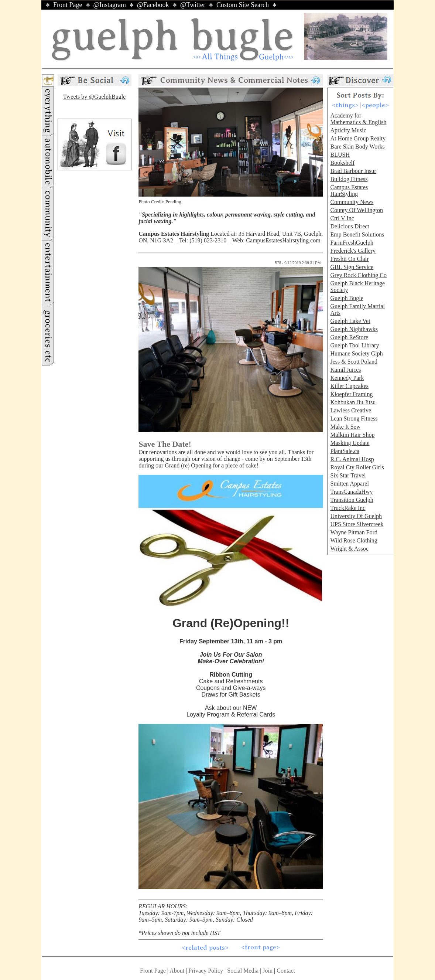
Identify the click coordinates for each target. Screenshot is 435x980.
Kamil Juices (345, 370)
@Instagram (110, 5)
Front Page (68, 5)
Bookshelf (342, 163)
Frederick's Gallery (353, 251)
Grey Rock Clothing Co (358, 275)
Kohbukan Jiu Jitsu (353, 402)
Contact (286, 971)
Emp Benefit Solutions (357, 234)
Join (268, 971)
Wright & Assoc (349, 549)
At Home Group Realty (358, 138)
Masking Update (350, 443)
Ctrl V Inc (342, 218)
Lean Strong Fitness (354, 418)
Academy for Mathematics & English (358, 119)
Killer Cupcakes (349, 386)
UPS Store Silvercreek (357, 524)
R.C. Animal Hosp (352, 459)
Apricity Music (348, 130)
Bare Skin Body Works (357, 147)
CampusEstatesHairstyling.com (283, 240)
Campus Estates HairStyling (349, 190)
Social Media (243, 971)
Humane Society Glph (356, 353)
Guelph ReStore (349, 337)
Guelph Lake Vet (350, 321)
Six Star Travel (348, 475)
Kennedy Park (347, 378)
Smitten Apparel (349, 484)
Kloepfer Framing (351, 394)
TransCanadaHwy (351, 492)
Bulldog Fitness (349, 179)
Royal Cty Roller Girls (357, 467)
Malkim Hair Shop (352, 435)
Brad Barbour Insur (353, 171)
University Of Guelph (356, 516)
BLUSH (340, 155)
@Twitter (193, 5)
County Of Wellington (356, 210)
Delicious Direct (350, 226)
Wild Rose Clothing (354, 540)
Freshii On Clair (349, 259)
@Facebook (153, 5)
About (177, 971)
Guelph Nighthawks (354, 329)
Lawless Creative (351, 410)
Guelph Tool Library (354, 345)
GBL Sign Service (352, 267)
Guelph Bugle (347, 298)
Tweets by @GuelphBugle (94, 97)
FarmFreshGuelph (352, 243)
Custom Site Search (243, 5)
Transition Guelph (352, 500)
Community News (352, 202)
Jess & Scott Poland (354, 362)
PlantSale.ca (345, 451)
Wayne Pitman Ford (354, 532)
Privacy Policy (206, 971)
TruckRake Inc (348, 508)
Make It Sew (345, 427)
